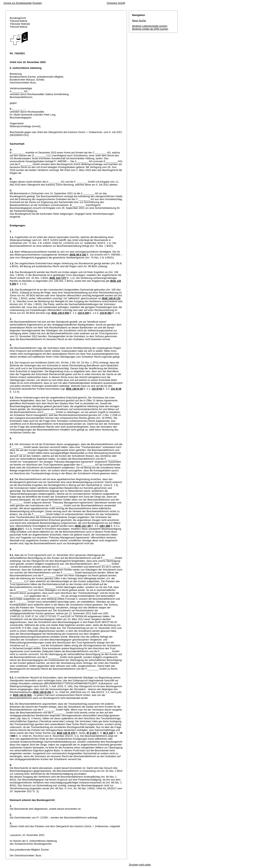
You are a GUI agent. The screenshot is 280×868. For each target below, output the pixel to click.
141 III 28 (116, 389)
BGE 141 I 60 (83, 526)
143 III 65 (97, 389)
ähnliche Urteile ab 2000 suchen (150, 29)
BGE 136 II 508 (60, 313)
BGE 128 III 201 (42, 692)
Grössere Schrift (116, 3)
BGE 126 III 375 (66, 733)
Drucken (37, 3)
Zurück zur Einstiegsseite (18, 3)
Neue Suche (139, 21)
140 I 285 (105, 526)
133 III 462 (106, 313)
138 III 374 (16, 529)
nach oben (145, 865)
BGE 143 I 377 (58, 278)
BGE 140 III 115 (111, 298)
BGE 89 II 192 (78, 255)
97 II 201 (91, 733)
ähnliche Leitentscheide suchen (150, 26)
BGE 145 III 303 (22, 695)
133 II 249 (83, 313)
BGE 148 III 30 (74, 389)
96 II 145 (108, 733)
